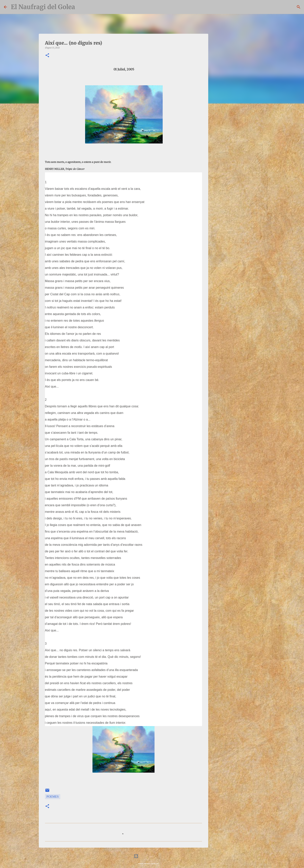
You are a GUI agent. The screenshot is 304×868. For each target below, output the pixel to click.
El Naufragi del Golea (43, 7)
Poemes (53, 797)
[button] (47, 56)
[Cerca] (299, 7)
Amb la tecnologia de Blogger (152, 856)
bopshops (162, 863)
